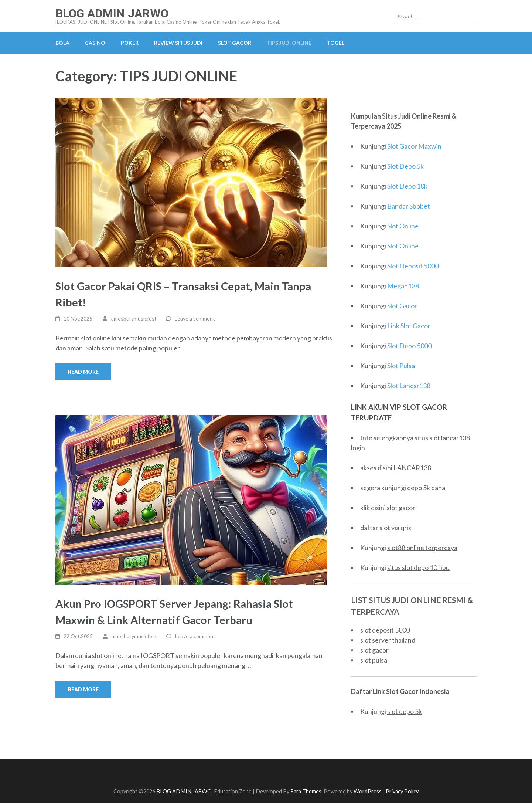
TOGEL (336, 43)
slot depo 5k (405, 711)
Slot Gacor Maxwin (414, 146)
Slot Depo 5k (405, 166)
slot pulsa (374, 660)
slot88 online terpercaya (422, 548)
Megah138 (403, 286)
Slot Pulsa (401, 366)
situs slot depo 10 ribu (418, 567)
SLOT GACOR (235, 43)
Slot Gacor (402, 306)
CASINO (95, 43)
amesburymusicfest (134, 319)
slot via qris (395, 528)
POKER (130, 43)
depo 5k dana (426, 488)
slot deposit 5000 (385, 630)
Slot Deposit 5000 (413, 266)
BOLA (62, 43)
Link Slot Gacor (409, 326)
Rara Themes (306, 791)
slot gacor (401, 508)
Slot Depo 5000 (409, 346)
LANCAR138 (412, 468)
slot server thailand (388, 640)
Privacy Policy (402, 791)
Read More (83, 372)
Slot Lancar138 (409, 386)
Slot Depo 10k (407, 186)
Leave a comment (195, 319)
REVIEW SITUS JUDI (178, 43)
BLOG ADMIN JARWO (112, 13)
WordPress (368, 791)
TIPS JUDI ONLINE (289, 43)
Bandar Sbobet (409, 206)
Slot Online (403, 226)
